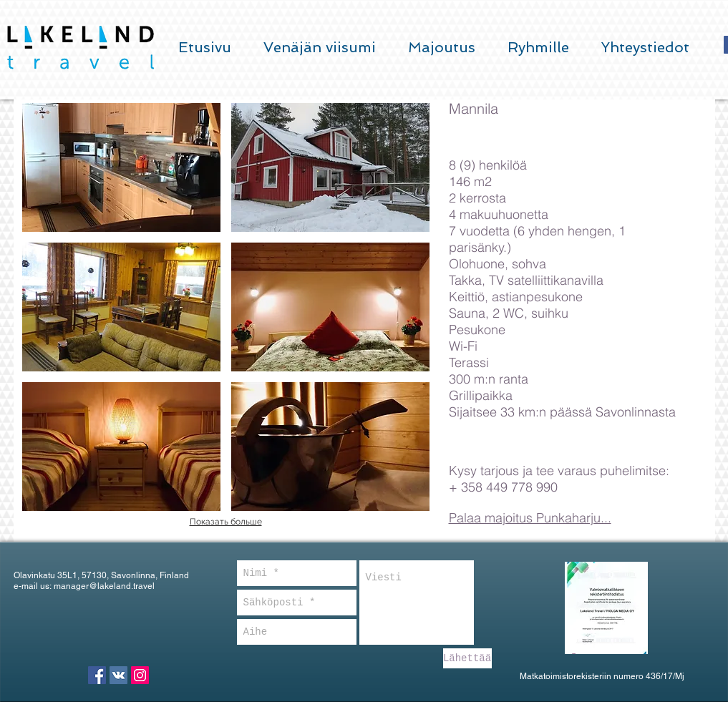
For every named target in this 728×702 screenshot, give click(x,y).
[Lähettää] (467, 658)
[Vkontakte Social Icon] (118, 675)
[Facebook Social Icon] (97, 675)
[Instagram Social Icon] (140, 675)
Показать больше (226, 522)
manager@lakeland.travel (104, 586)
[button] (121, 167)
